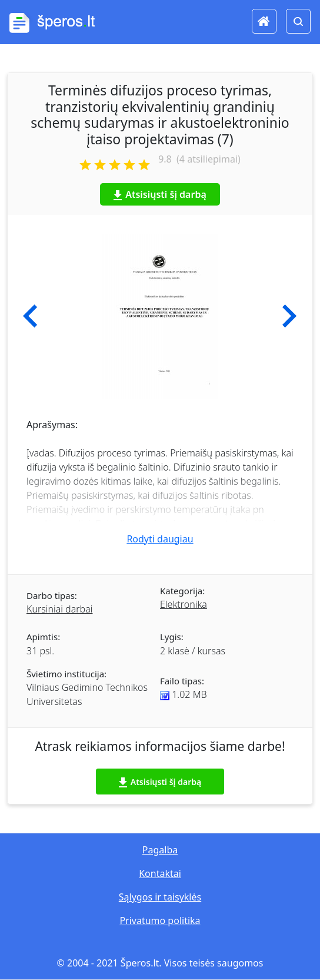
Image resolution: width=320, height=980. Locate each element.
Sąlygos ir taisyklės (160, 897)
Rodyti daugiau (160, 539)
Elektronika (184, 604)
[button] (30, 316)
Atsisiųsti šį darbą (160, 194)
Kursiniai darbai (59, 609)
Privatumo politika (160, 921)
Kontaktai (160, 873)
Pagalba (160, 850)
